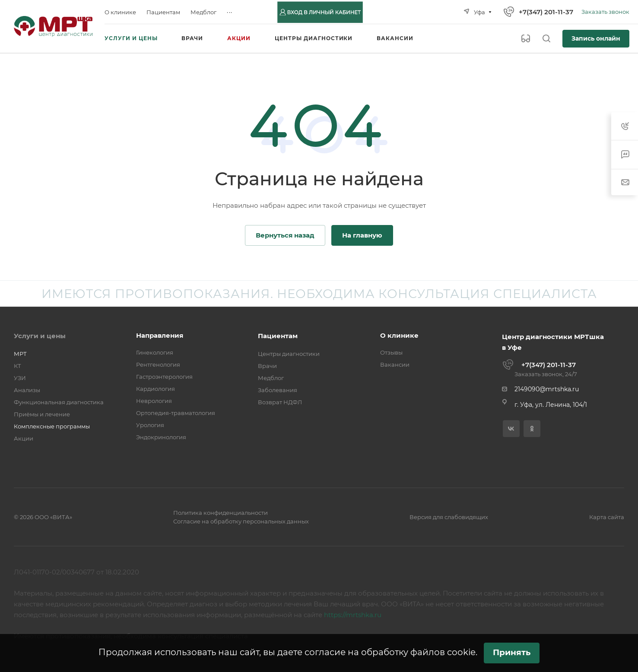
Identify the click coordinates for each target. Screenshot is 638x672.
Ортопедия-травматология (176, 413)
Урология (150, 425)
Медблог (271, 378)
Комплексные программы (52, 426)
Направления (160, 335)
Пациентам (278, 336)
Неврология (154, 401)
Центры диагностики (289, 354)
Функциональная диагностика (59, 402)
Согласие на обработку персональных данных (241, 521)
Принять (512, 652)
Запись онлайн (596, 38)
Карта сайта (607, 517)
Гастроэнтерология (164, 377)
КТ (17, 366)
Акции (24, 438)
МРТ (20, 354)
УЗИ (20, 378)
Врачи (267, 366)
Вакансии (395, 365)
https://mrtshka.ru (353, 615)
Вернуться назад (285, 235)
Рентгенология (158, 365)
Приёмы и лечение (42, 414)
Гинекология (155, 352)
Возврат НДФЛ (280, 402)
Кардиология (156, 389)
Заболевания (278, 390)
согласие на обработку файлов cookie (390, 652)
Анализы (27, 390)
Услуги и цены (40, 336)
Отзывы (391, 352)
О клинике (399, 335)
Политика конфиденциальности (221, 513)
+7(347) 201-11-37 (546, 12)
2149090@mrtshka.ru (547, 389)
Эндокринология (161, 437)
